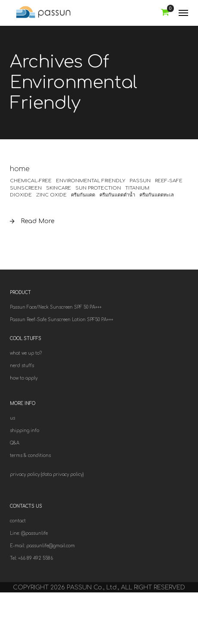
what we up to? (26, 353)
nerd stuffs (22, 366)
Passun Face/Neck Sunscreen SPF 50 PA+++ (56, 307)
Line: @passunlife (29, 533)
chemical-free (31, 181)
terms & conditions (30, 455)
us (12, 418)
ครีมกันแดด (83, 195)
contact (18, 521)
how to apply (24, 378)
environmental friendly (91, 181)
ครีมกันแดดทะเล (157, 195)
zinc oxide (51, 195)
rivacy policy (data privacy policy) (48, 474)
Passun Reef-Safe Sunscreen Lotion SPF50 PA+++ (62, 320)
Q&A (15, 443)
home (20, 169)
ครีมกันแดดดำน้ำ (117, 195)
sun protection (98, 188)
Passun (140, 181)
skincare (59, 188)
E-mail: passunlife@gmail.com (42, 546)
